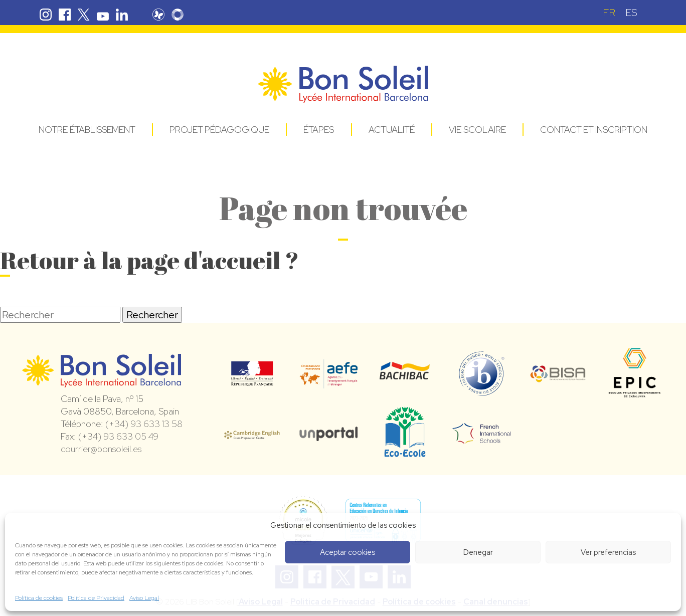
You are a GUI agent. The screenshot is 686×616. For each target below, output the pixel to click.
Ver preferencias (608, 552)
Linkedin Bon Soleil (122, 15)
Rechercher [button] (152, 315)
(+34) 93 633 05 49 (118, 436)
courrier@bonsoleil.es (101, 449)
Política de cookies (39, 598)
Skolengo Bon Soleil (178, 15)
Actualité (392, 130)
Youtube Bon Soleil (103, 15)
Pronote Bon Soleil (158, 15)
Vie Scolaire (477, 130)
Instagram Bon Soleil (46, 15)
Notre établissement (87, 130)
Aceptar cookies (348, 552)
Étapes (319, 130)
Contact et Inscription (594, 130)
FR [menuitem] (609, 13)
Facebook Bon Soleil (65, 15)
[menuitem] (609, 12)
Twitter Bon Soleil (84, 15)
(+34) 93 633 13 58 (144, 424)
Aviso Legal (144, 598)
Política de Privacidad (96, 598)
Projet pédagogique (219, 130)
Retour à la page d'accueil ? (149, 260)
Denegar (478, 552)
